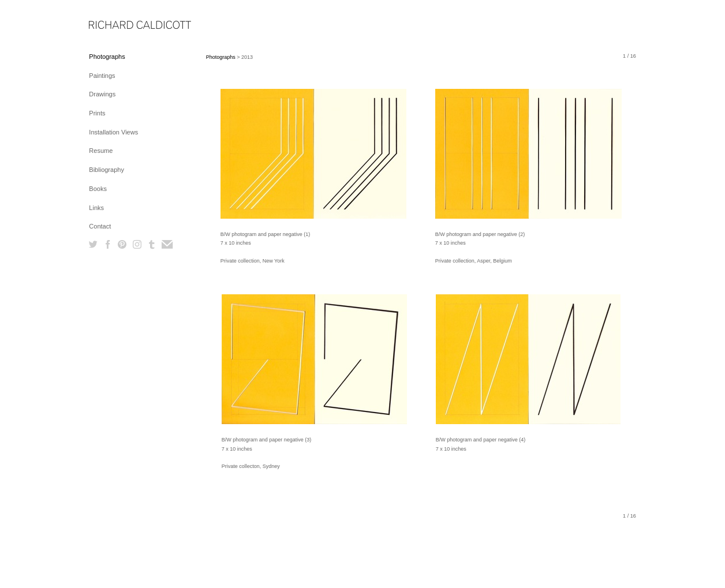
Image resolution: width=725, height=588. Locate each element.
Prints (97, 113)
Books (98, 189)
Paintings (102, 76)
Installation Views (113, 132)
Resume (101, 151)
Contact (100, 226)
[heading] (118, 26)
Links (96, 208)
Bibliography (106, 170)
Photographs (107, 57)
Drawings (102, 94)
